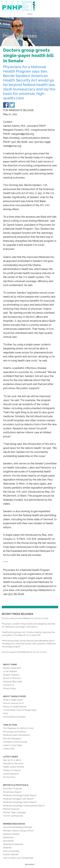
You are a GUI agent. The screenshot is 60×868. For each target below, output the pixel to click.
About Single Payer (14, 696)
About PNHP (10, 665)
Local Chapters (10, 671)
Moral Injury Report (12, 792)
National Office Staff (12, 682)
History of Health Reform (15, 707)
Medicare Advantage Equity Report (20, 795)
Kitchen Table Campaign (14, 812)
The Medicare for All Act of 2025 (18, 728)
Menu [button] (30, 14)
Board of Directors (12, 678)
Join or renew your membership (18, 858)
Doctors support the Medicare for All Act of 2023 (24, 652)
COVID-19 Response (13, 816)
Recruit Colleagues (12, 738)
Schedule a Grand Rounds (15, 742)
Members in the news (13, 763)
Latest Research (11, 774)
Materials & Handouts (13, 844)
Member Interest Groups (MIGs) (18, 831)
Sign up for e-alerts (12, 760)
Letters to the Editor (13, 745)
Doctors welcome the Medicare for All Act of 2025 (25, 618)
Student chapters (11, 675)
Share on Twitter (12, 105)
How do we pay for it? (14, 703)
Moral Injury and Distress (15, 732)
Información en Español (14, 717)
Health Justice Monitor (14, 767)
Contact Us (8, 685)
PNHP (30, 6)
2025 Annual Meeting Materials (17, 827)
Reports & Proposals (16, 785)
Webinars (7, 848)
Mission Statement (12, 668)
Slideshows (8, 837)
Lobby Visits (9, 749)
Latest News (10, 757)
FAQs (6, 713)
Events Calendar (11, 854)
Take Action (10, 725)
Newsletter (8, 841)
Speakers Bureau (11, 834)
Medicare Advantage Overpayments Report (24, 806)
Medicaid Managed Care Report (18, 799)
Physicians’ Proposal (12, 788)
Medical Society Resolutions (16, 735)
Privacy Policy (9, 688)
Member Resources (14, 824)
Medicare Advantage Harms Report (20, 802)
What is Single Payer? (13, 700)
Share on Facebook (6, 105)
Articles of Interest (12, 770)
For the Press (9, 777)
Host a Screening (11, 851)
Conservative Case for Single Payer (20, 710)
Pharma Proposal (11, 809)
